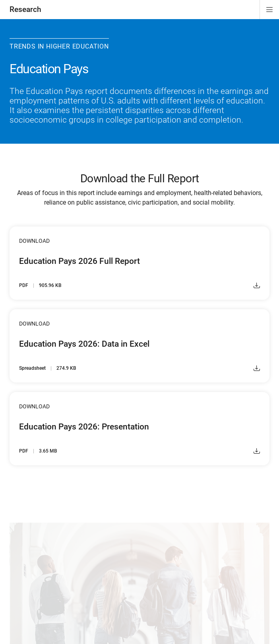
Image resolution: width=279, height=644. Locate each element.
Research (25, 9)
